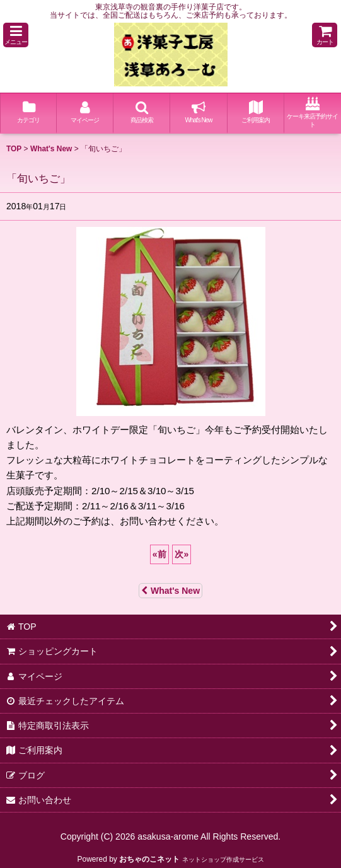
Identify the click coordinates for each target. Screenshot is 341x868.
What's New (170, 591)
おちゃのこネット (149, 859)
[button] (16, 35)
